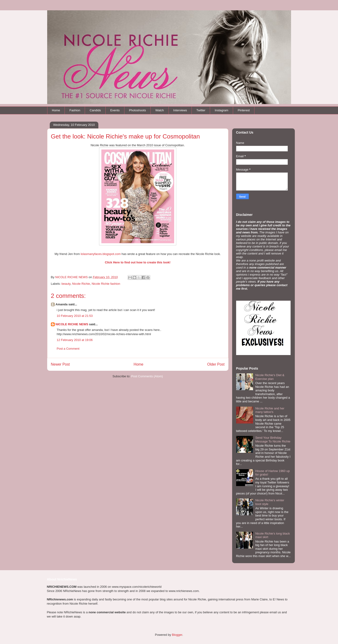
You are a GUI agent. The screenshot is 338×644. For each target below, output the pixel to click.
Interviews (180, 110)
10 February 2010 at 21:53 (75, 316)
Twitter (201, 110)
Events (115, 110)
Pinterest (244, 110)
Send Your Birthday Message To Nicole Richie (273, 440)
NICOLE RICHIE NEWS (72, 324)
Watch (160, 110)
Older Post (216, 364)
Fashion (75, 110)
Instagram (222, 110)
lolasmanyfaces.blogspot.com (101, 254)
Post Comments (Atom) (147, 376)
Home (56, 110)
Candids (95, 110)
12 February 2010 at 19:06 (75, 340)
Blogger (177, 635)
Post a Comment (68, 349)
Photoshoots (137, 110)
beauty (66, 284)
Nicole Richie (81, 284)
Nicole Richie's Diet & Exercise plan (270, 377)
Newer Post (60, 364)
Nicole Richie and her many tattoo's (270, 410)
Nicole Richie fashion (106, 284)
